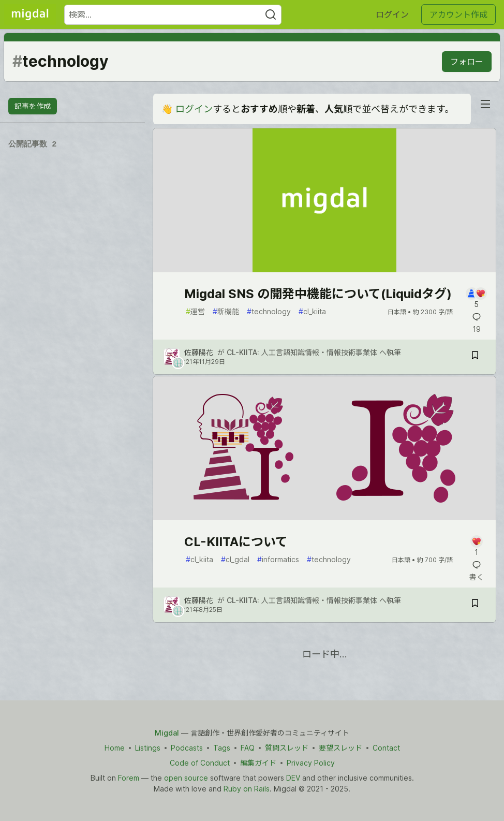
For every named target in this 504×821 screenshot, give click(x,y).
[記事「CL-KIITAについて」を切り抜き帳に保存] (475, 605)
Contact (386, 748)
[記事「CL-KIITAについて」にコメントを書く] (476, 546)
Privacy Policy (311, 763)
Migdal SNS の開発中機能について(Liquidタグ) (318, 294)
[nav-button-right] (485, 104)
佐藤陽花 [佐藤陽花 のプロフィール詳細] (199, 352)
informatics (278, 559)
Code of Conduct (200, 763)
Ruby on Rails (247, 789)
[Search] (271, 15)
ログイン (392, 14)
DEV (293, 778)
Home (115, 748)
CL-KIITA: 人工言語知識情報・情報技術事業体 (302, 352)
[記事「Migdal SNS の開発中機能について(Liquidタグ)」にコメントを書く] (476, 298)
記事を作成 (33, 106)
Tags (222, 748)
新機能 (226, 311)
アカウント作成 (458, 14)
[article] (324, 269)
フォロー (467, 62)
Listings (148, 748)
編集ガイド (258, 763)
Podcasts (187, 748)
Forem (129, 778)
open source (186, 778)
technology (269, 311)
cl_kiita (312, 311)
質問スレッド (287, 748)
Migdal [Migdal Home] (167, 733)
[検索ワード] (173, 15)
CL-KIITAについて (236, 542)
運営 (195, 311)
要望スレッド (340, 748)
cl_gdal (235, 559)
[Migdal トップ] (30, 14)
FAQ (248, 748)
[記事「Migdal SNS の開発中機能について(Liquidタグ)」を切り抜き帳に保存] (475, 357)
